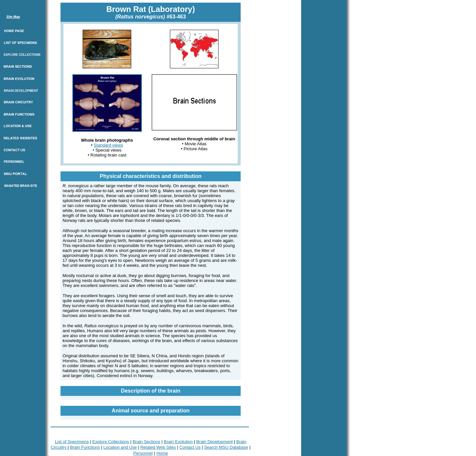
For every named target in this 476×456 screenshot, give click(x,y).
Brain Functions (85, 447)
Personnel (143, 453)
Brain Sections (146, 442)
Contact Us (190, 447)
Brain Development (215, 442)
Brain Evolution (178, 442)
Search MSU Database (226, 447)
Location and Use (120, 447)
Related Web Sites (158, 447)
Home (162, 453)
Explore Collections (111, 442)
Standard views (108, 145)
